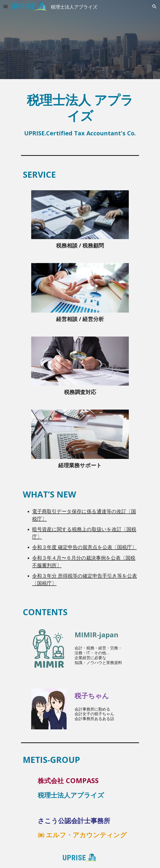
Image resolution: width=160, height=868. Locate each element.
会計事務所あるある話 (94, 718)
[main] (80, 113)
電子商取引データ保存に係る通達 (69, 511)
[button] (6, 6)
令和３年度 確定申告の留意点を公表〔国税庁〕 (84, 547)
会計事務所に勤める (92, 709)
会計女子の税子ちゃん (94, 714)
